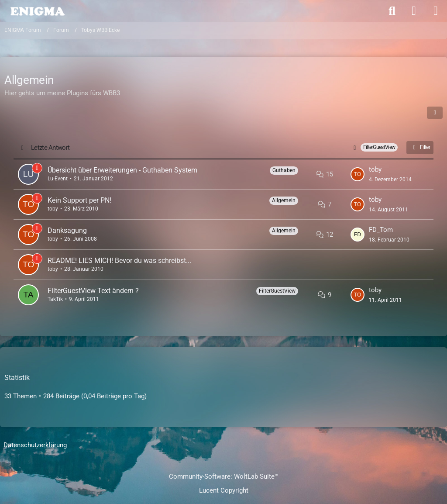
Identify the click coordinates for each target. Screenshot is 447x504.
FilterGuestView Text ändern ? (93, 291)
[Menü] (436, 11)
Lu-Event (58, 179)
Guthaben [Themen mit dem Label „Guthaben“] (284, 170)
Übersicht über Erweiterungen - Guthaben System (122, 170)
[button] (435, 113)
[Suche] (392, 11)
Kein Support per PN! (79, 200)
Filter (420, 148)
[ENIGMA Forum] (37, 10)
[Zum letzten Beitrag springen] (358, 174)
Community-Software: (224, 476)
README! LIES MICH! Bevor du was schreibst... (119, 261)
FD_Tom (381, 230)
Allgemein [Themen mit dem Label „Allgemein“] (284, 200)
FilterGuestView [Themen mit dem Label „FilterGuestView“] (277, 291)
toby (375, 169)
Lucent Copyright (224, 490)
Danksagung (67, 230)
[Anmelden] (414, 11)
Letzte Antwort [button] (50, 148)
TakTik (55, 299)
